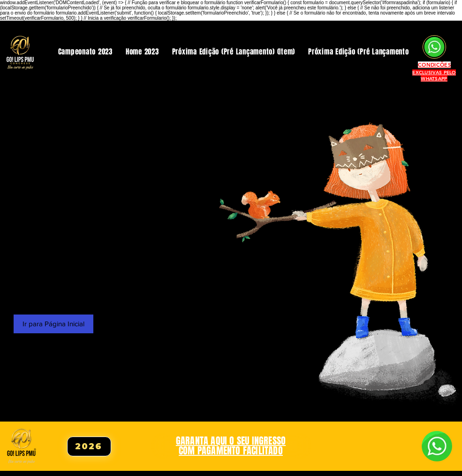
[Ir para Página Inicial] (53, 324)
